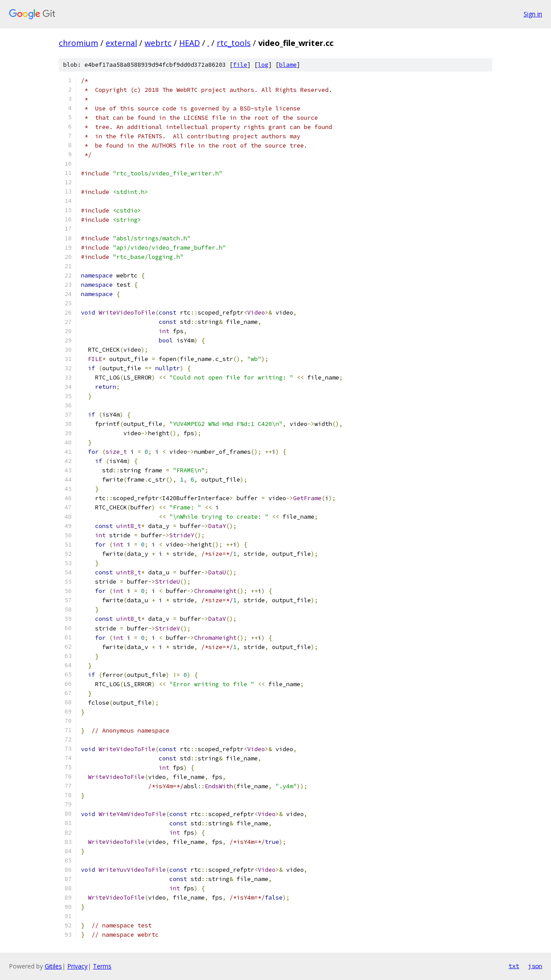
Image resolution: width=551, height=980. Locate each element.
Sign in (533, 14)
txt (514, 966)
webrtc (158, 43)
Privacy (77, 966)
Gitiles (53, 966)
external (121, 43)
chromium (78, 43)
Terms (102, 966)
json (535, 966)
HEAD (189, 43)
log (263, 65)
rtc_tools (234, 43)
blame (288, 65)
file (240, 65)
